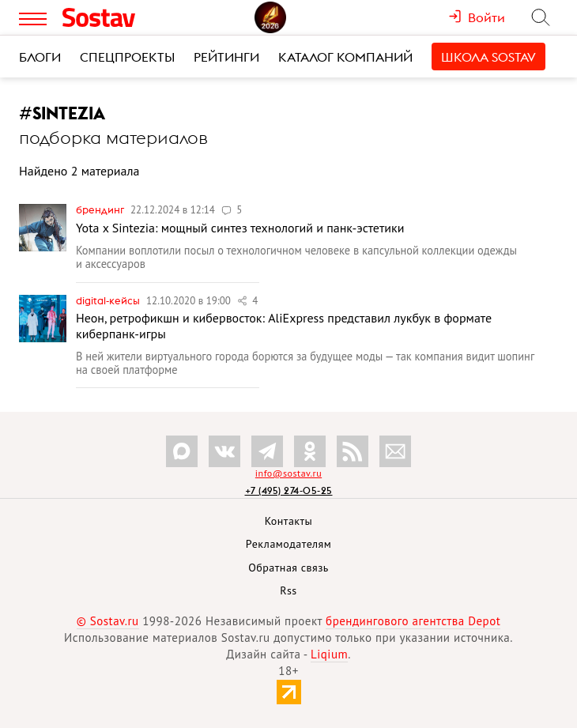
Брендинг (101, 209)
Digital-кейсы (109, 300)
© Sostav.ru (108, 621)
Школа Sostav (488, 57)
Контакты (289, 521)
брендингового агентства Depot (413, 621)
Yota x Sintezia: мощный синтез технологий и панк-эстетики (240, 228)
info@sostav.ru (288, 473)
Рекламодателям (288, 544)
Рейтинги (226, 57)
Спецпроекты (127, 57)
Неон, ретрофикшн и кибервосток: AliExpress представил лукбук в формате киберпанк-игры (284, 325)
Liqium (329, 654)
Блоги (40, 57)
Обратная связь (288, 568)
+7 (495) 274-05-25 (289, 490)
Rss (288, 590)
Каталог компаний (345, 57)
